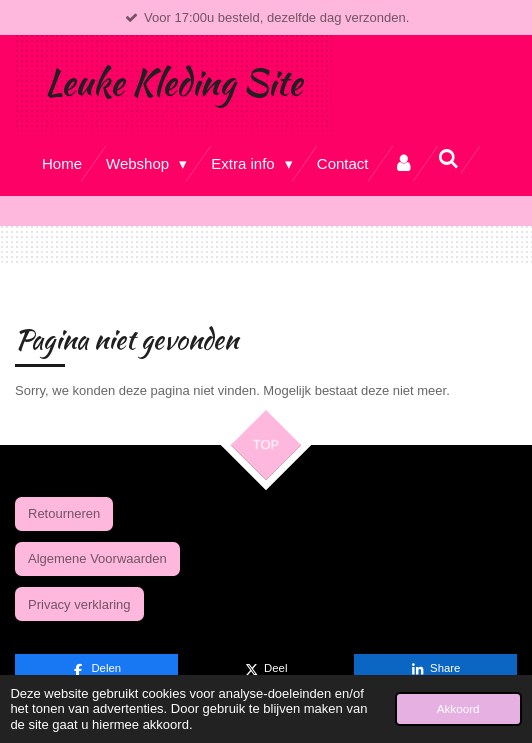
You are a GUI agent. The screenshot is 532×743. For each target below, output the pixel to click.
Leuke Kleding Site (173, 82)
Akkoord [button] (458, 708)
